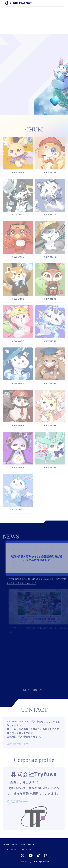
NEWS (22, 845)
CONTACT (32, 845)
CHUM (14, 845)
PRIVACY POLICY (10, 850)
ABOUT (5, 845)
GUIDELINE (26, 850)
